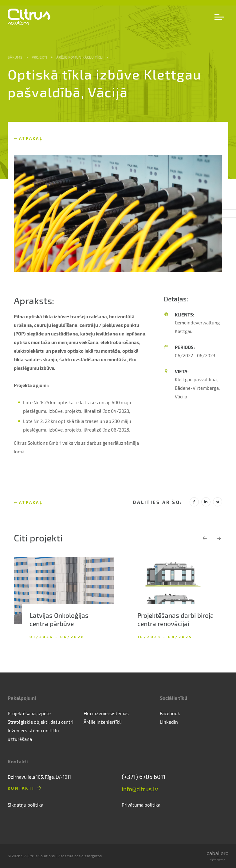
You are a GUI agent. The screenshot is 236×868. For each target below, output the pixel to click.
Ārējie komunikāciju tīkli (79, 57)
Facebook (170, 713)
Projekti (39, 57)
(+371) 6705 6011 (144, 777)
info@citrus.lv (140, 789)
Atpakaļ (31, 138)
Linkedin (169, 722)
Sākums (15, 57)
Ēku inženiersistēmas (106, 713)
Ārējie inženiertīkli (103, 722)
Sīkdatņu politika (26, 805)
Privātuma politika (141, 805)
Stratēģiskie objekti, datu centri (41, 722)
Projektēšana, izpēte (29, 713)
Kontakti (21, 788)
